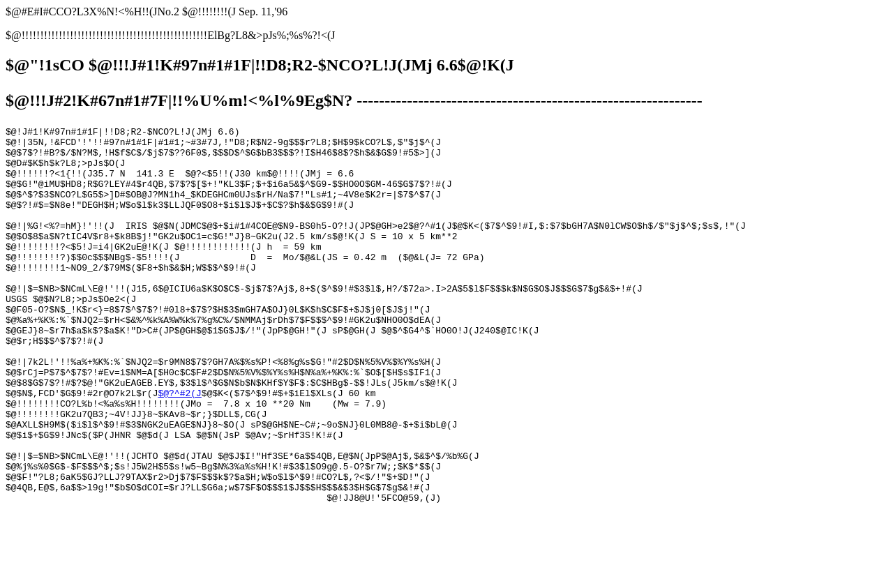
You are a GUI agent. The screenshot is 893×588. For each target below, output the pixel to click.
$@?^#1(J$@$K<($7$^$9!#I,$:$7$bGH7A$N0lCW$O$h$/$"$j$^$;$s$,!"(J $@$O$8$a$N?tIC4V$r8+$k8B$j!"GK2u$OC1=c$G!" (376, 409)
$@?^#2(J (179, 447)
